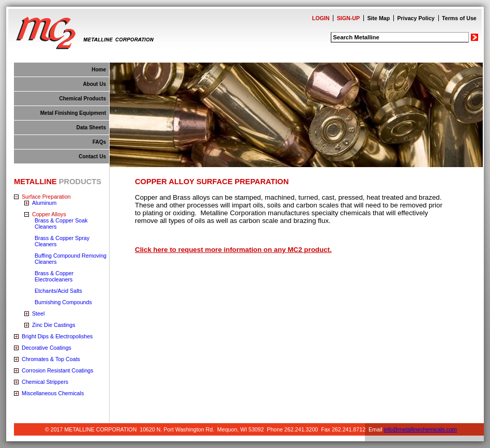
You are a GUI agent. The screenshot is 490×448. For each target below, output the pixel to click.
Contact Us (92, 156)
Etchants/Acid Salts (58, 291)
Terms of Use (459, 18)
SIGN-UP (348, 18)
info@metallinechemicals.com (420, 429)
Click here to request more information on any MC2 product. (233, 250)
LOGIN (321, 18)
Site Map (378, 18)
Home (99, 70)
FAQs (99, 142)
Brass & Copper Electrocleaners (54, 276)
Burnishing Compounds (63, 302)
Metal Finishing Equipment (73, 113)
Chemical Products (82, 99)
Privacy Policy (416, 18)
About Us (95, 84)
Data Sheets (91, 128)
